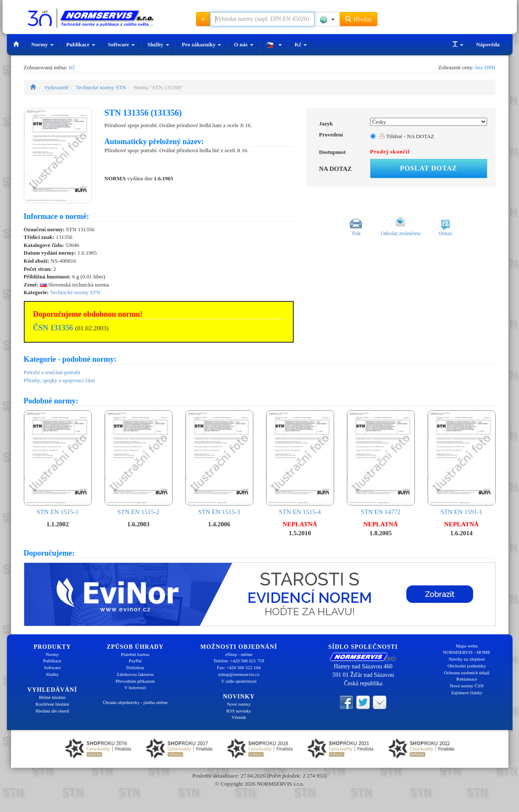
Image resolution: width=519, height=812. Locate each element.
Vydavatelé (57, 87)
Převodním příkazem (135, 681)
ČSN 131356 (53, 328)
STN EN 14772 (381, 463)
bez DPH (485, 67)
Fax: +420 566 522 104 (239, 667)
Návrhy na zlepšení (467, 659)
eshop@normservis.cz (239, 674)
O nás (243, 44)
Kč (301, 44)
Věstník (239, 717)
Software (121, 44)
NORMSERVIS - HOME (467, 652)
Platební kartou (135, 654)
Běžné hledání (52, 697)
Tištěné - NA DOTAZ (407, 136)
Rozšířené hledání (52, 704)
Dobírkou (135, 667)
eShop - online (239, 654)
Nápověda (488, 44)
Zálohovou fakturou (135, 674)
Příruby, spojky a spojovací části (60, 380)
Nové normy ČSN (467, 686)
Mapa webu (467, 646)
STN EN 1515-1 (58, 463)
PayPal (135, 661)
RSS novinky (239, 711)
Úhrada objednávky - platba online (135, 702)
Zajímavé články (467, 693)
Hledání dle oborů (52, 711)
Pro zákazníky (202, 44)
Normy (43, 44)
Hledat (359, 19)
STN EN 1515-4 (300, 463)
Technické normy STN (101, 87)
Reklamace (467, 679)
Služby (158, 44)
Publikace (81, 44)
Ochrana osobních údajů (467, 673)
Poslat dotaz (428, 168)
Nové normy (239, 704)
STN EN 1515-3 (219, 463)
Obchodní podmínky (467, 666)
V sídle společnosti (239, 681)
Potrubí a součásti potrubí (52, 372)
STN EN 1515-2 (139, 463)
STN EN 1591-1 (462, 463)
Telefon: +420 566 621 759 (239, 661)
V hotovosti (135, 687)
